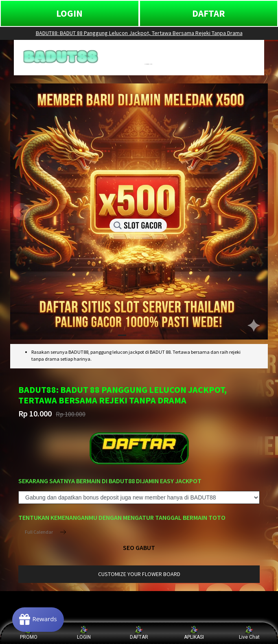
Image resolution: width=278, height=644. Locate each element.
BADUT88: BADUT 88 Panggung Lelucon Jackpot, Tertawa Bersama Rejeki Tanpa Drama (139, 33)
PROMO (29, 633)
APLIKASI (194, 633)
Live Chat (249, 633)
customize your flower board (139, 574)
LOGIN (69, 13)
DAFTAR (209, 13)
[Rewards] (38, 620)
